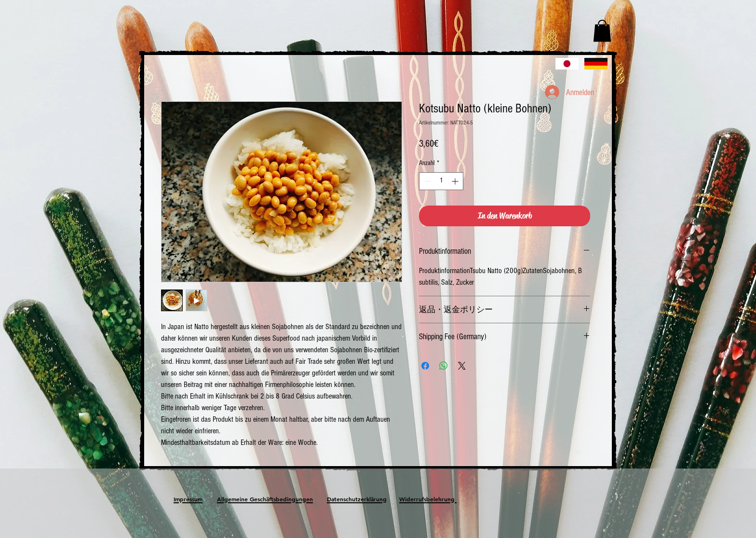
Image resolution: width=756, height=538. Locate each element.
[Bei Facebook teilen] (425, 366)
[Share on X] (462, 366)
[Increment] (456, 181)
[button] (602, 31)
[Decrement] (426, 181)
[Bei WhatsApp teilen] (444, 366)
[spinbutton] (441, 181)
